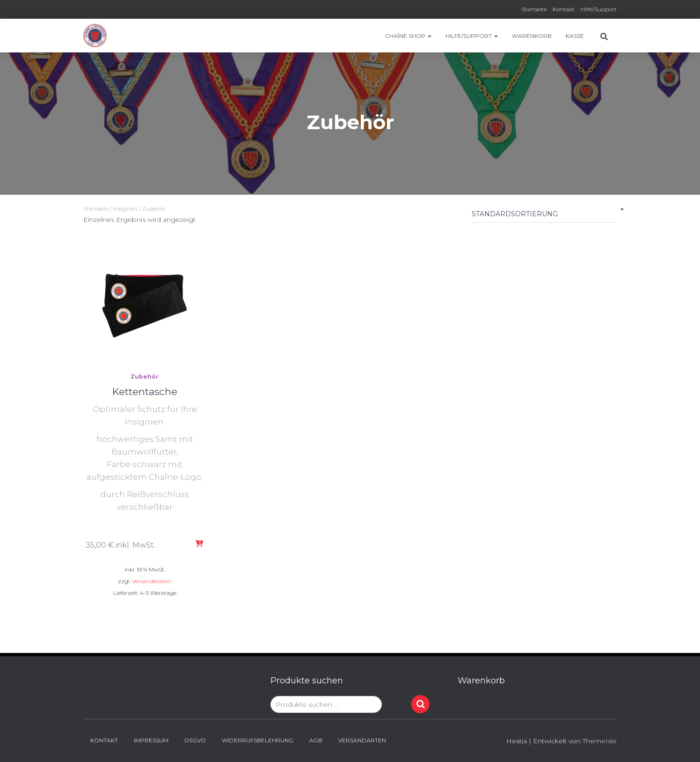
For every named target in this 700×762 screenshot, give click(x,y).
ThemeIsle (600, 741)
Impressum (151, 740)
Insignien (125, 209)
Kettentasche (145, 392)
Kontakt (564, 9)
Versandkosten (152, 581)
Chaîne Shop (408, 36)
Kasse (575, 36)
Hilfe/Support (599, 9)
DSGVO (195, 740)
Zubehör (145, 377)
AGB (316, 740)
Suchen (420, 704)
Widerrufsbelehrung (258, 740)
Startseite (534, 9)
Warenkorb (532, 36)
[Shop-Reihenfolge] (544, 216)
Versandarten (362, 740)
